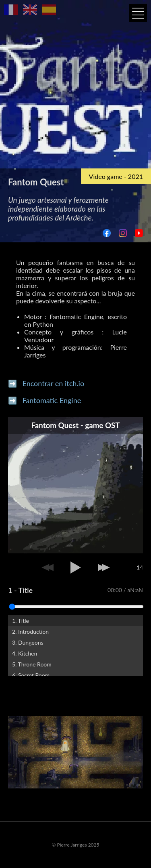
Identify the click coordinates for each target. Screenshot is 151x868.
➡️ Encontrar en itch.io (46, 383)
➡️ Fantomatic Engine (44, 400)
